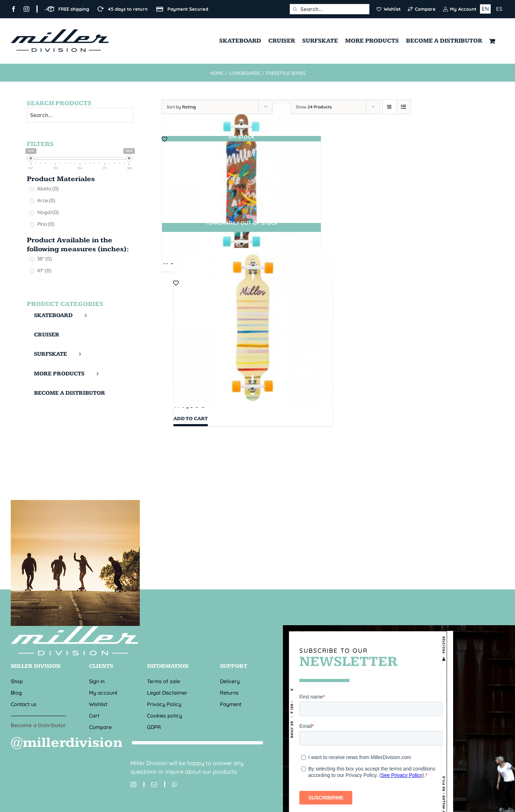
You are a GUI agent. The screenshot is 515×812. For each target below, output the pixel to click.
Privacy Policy (164, 704)
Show (314, 107)
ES (499, 9)
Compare (100, 727)
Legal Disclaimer (167, 693)
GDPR (154, 727)
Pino (46, 224)
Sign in (97, 681)
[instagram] (26, 9)
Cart (94, 716)
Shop (17, 681)
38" (45, 259)
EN (485, 9)
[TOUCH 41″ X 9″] (242, 184)
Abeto (48, 189)
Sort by (181, 107)
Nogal (48, 212)
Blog (16, 693)
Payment (231, 704)
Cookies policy (165, 716)
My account (103, 693)
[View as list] (404, 107)
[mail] (150, 784)
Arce (46, 200)
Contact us (24, 704)
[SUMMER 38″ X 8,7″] (253, 328)
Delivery (230, 681)
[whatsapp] (171, 784)
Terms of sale (163, 681)
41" (44, 271)
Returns (229, 693)
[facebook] (14, 9)
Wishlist (98, 704)
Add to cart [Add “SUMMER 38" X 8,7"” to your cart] (191, 419)
